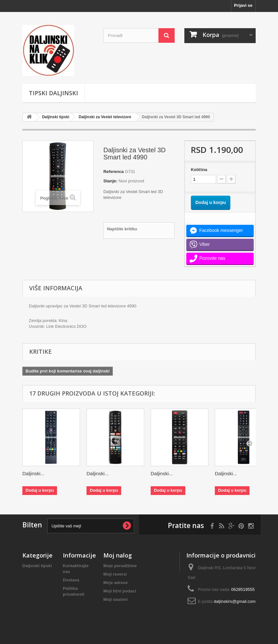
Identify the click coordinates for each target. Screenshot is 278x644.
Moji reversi (115, 574)
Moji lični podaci (120, 591)
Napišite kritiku (122, 229)
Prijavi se (243, 5)
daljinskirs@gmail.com (235, 601)
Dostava (71, 580)
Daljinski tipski (56, 117)
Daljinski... (33, 473)
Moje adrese (116, 583)
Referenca (114, 172)
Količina (199, 170)
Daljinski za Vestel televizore (105, 117)
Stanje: (110, 181)
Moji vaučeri (116, 599)
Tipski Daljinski (53, 93)
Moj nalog (118, 555)
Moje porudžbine (120, 566)
